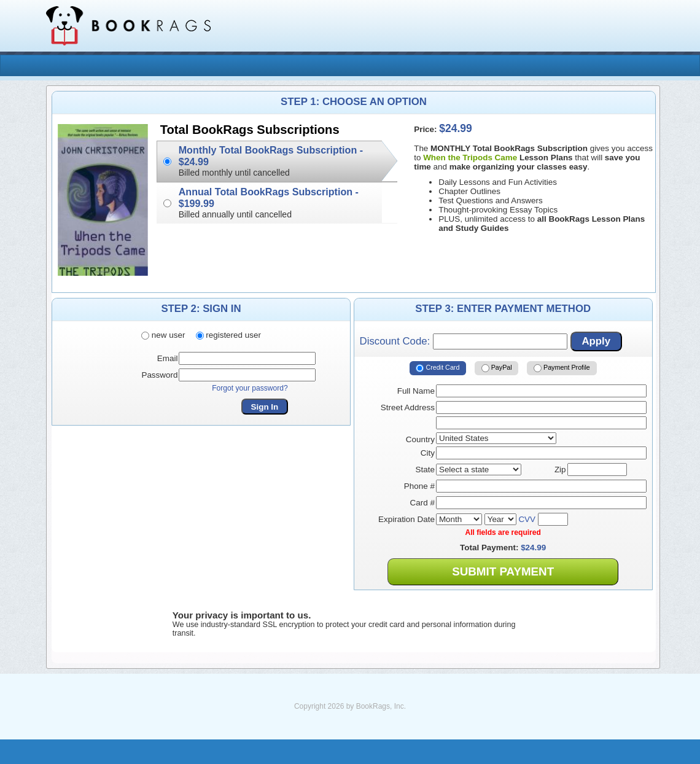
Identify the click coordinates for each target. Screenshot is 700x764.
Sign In (265, 407)
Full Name (416, 391)
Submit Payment (503, 571)
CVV (527, 519)
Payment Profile (562, 368)
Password (159, 375)
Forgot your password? (250, 388)
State (425, 470)
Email (168, 358)
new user (163, 335)
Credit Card (437, 368)
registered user (228, 335)
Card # (422, 503)
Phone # (419, 486)
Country (420, 439)
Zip (560, 470)
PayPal (497, 368)
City (428, 453)
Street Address (408, 407)
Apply (596, 341)
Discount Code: (464, 341)
